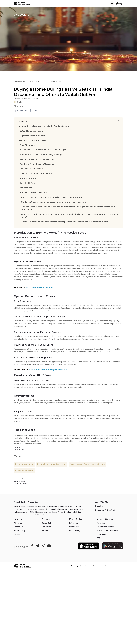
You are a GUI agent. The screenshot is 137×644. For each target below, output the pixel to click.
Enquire (99, 506)
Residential (46, 523)
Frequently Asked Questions (33, 193)
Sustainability (20, 531)
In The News (74, 523)
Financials (101, 523)
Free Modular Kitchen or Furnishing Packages (41, 155)
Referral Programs (29, 178)
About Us (18, 523)
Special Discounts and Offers (32, 140)
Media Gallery (75, 531)
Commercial (47, 527)
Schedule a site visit (105, 510)
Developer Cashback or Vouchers (36, 174)
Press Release (75, 527)
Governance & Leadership (107, 531)
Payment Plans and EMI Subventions (37, 159)
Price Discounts (27, 145)
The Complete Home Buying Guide (39, 287)
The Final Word (25, 188)
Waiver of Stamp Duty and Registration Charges (43, 150)
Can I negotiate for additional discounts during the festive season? (54, 202)
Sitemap (120, 566)
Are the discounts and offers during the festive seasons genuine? (53, 197)
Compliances (102, 534)
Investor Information (106, 527)
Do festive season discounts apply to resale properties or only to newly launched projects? (65, 222)
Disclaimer (109, 566)
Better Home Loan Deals (31, 131)
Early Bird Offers (28, 183)
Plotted (45, 531)
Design (17, 534)
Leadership (19, 527)
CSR (99, 538)
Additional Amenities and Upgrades (37, 164)
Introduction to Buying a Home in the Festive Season (43, 126)
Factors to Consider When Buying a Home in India (49, 370)
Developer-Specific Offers (31, 169)
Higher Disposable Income (32, 136)
